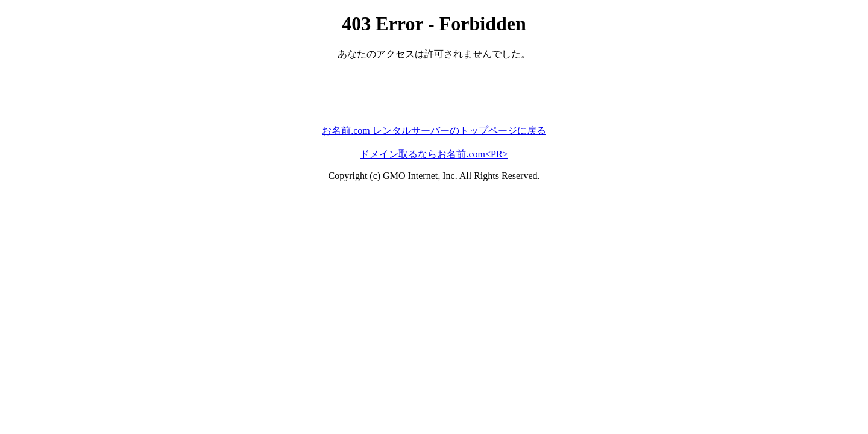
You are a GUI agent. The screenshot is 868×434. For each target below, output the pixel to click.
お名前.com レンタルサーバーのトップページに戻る (434, 131)
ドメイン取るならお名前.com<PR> (434, 154)
